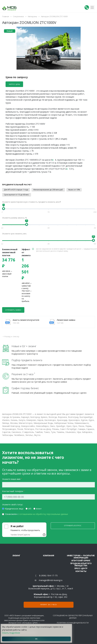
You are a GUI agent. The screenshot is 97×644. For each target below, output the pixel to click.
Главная (6, 16)
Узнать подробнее (11, 633)
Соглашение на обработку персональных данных (73, 617)
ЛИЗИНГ (16, 555)
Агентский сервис (81, 560)
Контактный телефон (13, 491)
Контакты (81, 571)
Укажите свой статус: (13, 504)
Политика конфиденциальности (73, 623)
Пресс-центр (81, 568)
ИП (30, 509)
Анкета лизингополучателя (26, 320)
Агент (39, 509)
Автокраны (32, 16)
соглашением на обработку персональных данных (44, 514)
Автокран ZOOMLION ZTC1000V (54, 16)
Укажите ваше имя (11, 479)
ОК (36, 639)
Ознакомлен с (36, 514)
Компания (48, 555)
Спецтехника (18, 16)
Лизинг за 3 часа (48, 605)
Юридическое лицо (14, 509)
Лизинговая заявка (66, 320)
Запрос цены (14, 84)
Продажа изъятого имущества (81, 564)
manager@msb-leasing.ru (51, 580)
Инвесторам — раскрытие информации (81, 557)
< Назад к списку (11, 336)
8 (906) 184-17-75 (48, 575)
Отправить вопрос (73, 526)
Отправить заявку (13, 310)
